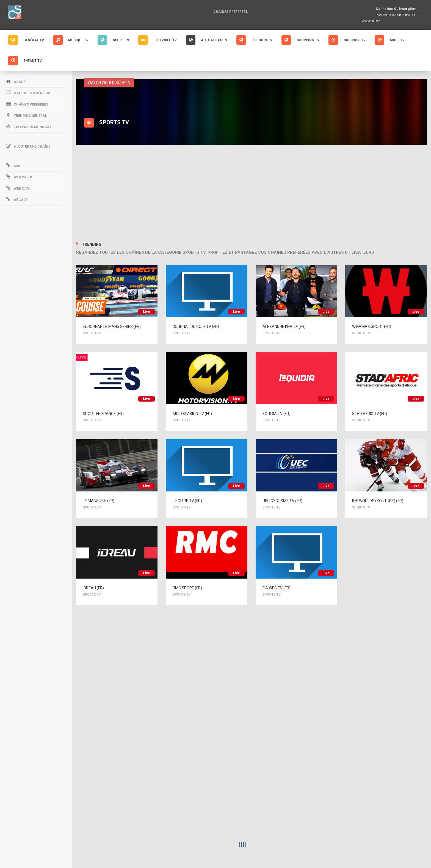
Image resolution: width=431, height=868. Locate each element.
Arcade (16, 199)
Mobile (16, 165)
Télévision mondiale (29, 126)
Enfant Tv (25, 61)
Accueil (17, 81)
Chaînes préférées (230, 12)
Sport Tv (113, 40)
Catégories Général (28, 93)
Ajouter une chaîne (28, 146)
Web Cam (18, 188)
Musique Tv (71, 40)
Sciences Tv (347, 40)
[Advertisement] (252, 194)
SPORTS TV (93, 333)
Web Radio (19, 177)
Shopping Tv (300, 40)
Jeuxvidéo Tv (158, 40)
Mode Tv (390, 40)
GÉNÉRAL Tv (26, 40)
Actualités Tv (207, 40)
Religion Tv (254, 40)
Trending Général (26, 115)
